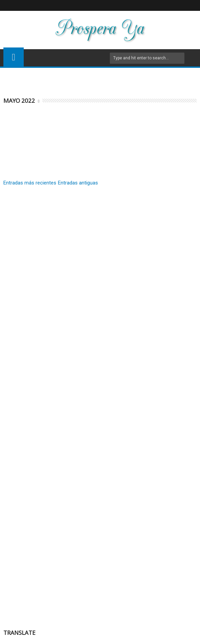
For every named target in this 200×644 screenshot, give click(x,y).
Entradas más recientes (30, 183)
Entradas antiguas (78, 183)
